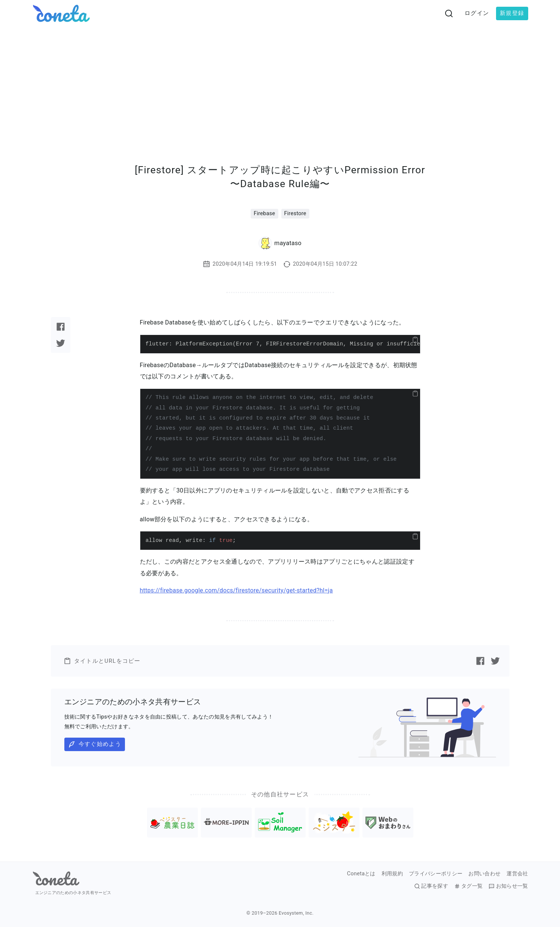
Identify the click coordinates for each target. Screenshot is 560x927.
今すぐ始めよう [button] (95, 744)
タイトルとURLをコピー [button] (102, 661)
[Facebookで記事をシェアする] (61, 327)
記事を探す (431, 886)
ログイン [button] (477, 13)
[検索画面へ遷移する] (449, 13)
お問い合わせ (484, 874)
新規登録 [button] (512, 13)
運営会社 (517, 874)
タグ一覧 (468, 886)
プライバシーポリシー (436, 874)
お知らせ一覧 (508, 886)
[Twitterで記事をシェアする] (61, 343)
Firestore (295, 214)
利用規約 (392, 874)
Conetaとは (361, 874)
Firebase (264, 214)
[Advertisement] (280, 83)
